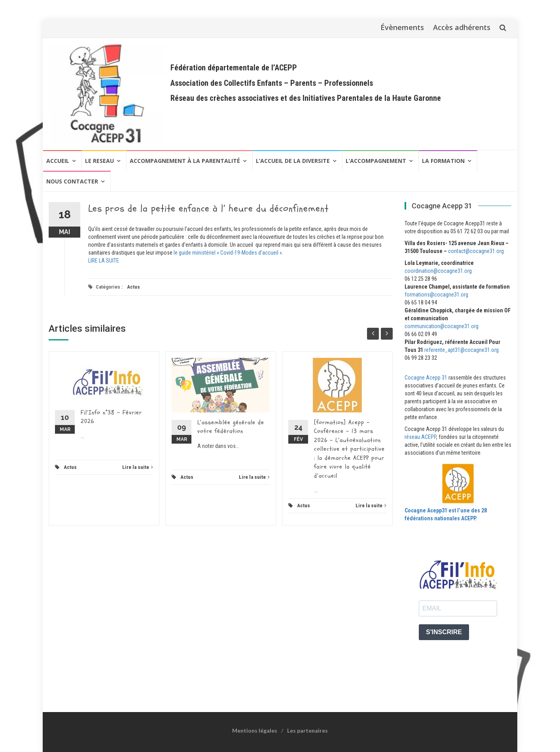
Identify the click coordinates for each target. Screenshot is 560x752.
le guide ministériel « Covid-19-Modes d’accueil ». (228, 253)
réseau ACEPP (420, 437)
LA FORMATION (443, 161)
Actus (133, 287)
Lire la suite (138, 467)
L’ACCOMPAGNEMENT (376, 161)
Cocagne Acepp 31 (426, 378)
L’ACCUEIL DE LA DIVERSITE (293, 161)
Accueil (58, 161)
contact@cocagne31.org (476, 251)
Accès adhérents (462, 27)
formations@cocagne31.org (436, 295)
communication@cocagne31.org (442, 326)
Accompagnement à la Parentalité (185, 161)
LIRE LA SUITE (104, 261)
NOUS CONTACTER (72, 181)
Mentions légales (255, 730)
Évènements (402, 27)
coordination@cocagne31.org (438, 271)
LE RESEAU (99, 161)
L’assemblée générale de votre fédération (231, 427)
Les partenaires (307, 730)
